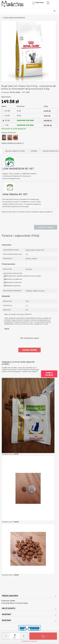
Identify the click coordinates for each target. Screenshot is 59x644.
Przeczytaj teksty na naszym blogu (15, 603)
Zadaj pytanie (46, 227)
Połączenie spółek (8, 601)
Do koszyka (43, 636)
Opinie (34, 151)
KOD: (24, 92)
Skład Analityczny (15, 151)
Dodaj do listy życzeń (29, 641)
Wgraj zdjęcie (49, 374)
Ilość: (14, 638)
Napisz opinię (6, 97)
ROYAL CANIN (15, 92)
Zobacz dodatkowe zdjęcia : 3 (12, 143)
